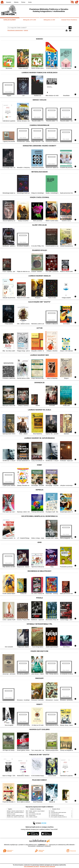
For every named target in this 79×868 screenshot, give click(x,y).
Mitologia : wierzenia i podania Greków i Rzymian (17, 811)
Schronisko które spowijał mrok (57, 815)
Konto (30, 2)
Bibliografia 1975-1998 (30, 20)
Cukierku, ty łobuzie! (33, 817)
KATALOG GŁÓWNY (10, 20)
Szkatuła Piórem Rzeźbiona (69, 20)
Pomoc (23, 2)
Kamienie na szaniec (11, 814)
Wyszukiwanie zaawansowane (15, 30)
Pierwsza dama (32, 815)
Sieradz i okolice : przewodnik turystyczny (15, 812)
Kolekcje (26, 30)
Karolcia (53, 811)
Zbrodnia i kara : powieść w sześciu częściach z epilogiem (19, 817)
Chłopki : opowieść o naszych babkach (37, 811)
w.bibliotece (42, 845)
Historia (16, 2)
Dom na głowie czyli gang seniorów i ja (59, 817)
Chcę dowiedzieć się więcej (31, 866)
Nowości (9, 2)
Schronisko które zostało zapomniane (59, 812)
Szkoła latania (32, 812)
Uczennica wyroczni (55, 814)
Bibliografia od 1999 (49, 20)
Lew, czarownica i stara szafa (35, 814)
